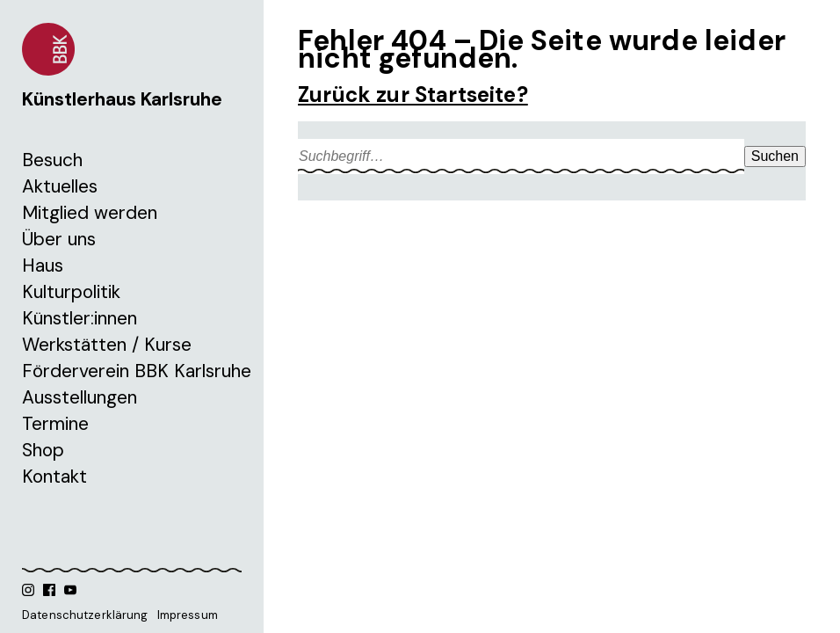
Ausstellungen (80, 397)
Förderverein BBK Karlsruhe (137, 371)
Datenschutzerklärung (85, 615)
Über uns (59, 239)
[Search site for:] (521, 156)
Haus (43, 266)
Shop (43, 450)
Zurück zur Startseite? (413, 95)
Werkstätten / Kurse (107, 345)
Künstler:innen (80, 318)
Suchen (775, 156)
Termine (55, 424)
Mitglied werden (90, 213)
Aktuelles (60, 186)
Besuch (52, 160)
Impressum (188, 615)
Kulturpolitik (71, 292)
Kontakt (54, 477)
